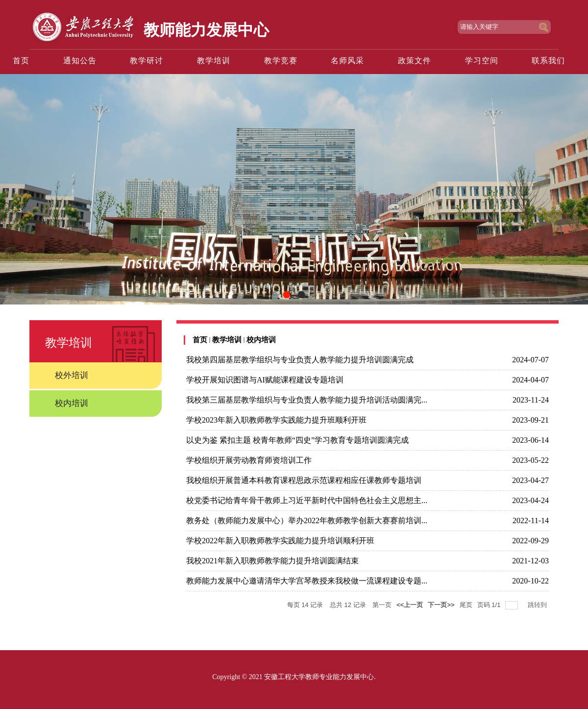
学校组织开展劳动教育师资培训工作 (249, 460)
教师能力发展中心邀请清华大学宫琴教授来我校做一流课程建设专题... (307, 581)
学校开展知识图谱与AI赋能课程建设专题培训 (265, 380)
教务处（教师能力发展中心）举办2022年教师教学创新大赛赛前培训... (307, 520)
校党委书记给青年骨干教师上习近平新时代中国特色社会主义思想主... (307, 500)
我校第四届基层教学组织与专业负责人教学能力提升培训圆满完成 (300, 360)
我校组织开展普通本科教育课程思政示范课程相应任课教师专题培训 (304, 480)
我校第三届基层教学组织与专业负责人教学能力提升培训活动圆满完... (307, 400)
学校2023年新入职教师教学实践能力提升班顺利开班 (276, 420)
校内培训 (261, 340)
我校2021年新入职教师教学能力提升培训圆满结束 (272, 561)
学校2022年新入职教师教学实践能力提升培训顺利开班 (280, 541)
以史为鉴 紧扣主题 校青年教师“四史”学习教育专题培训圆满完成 (297, 440)
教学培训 (227, 340)
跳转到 (538, 605)
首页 (200, 340)
